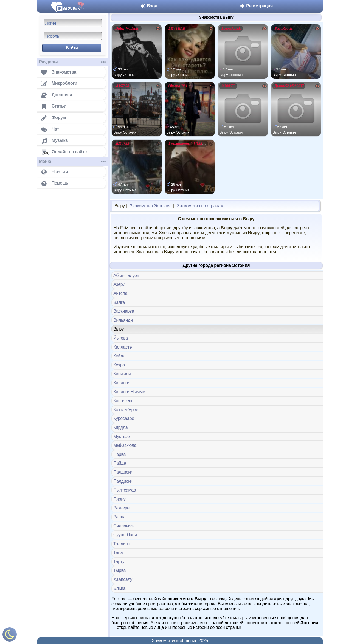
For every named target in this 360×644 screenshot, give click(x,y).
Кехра (119, 365)
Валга (119, 302)
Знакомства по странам (200, 206)
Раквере (121, 508)
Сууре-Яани (125, 535)
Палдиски (123, 472)
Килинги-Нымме (129, 392)
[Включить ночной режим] (10, 636)
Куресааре (124, 418)
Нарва (119, 454)
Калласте (123, 347)
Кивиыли (122, 374)
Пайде (120, 463)
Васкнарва (124, 311)
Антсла (120, 293)
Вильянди (123, 320)
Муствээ (121, 437)
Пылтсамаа (125, 490)
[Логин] (73, 23)
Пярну (119, 499)
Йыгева (121, 338)
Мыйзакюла (125, 445)
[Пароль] (73, 36)
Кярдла (120, 427)
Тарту (119, 562)
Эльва (119, 588)
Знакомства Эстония (150, 206)
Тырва (119, 570)
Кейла (119, 356)
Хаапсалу (123, 579)
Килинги (121, 383)
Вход (149, 6)
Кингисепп (123, 401)
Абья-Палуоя (126, 276)
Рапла (119, 517)
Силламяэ (123, 526)
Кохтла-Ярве (126, 410)
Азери (119, 284)
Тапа (118, 553)
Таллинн (122, 544)
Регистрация (256, 6)
